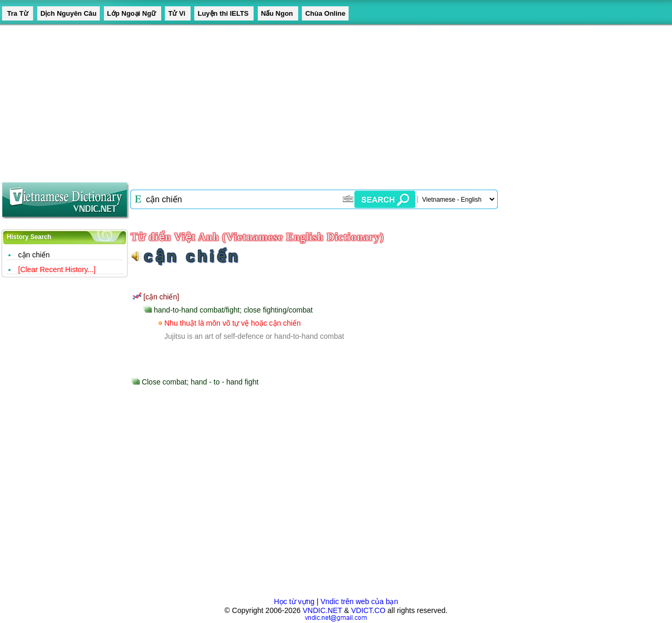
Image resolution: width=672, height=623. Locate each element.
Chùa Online (325, 13)
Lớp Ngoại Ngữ (133, 13)
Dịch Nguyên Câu (69, 13)
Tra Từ (18, 13)
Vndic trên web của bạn (360, 601)
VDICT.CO (368, 610)
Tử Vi (177, 13)
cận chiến (34, 255)
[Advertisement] (315, 100)
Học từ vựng (294, 601)
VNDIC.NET (322, 610)
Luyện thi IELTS (224, 13)
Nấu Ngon (278, 13)
